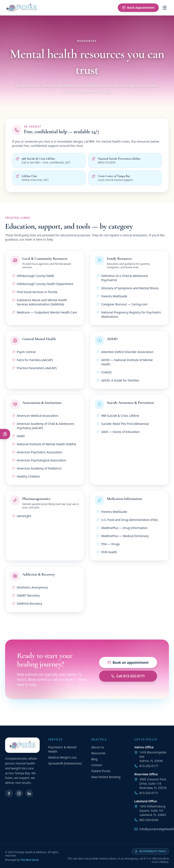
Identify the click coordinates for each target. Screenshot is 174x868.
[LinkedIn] (29, 793)
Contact (97, 765)
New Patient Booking (106, 777)
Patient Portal (101, 771)
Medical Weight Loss (62, 757)
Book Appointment (138, 8)
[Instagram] (19, 793)
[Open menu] (165, 8)
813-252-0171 (146, 766)
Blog (94, 759)
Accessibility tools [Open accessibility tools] (150, 851)
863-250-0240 (146, 820)
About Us (98, 747)
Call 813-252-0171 (128, 676)
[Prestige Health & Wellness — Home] (22, 8)
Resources (98, 753)
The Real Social (30, 860)
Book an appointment (128, 662)
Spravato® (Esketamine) (65, 763)
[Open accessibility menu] (5, 434)
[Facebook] (9, 793)
